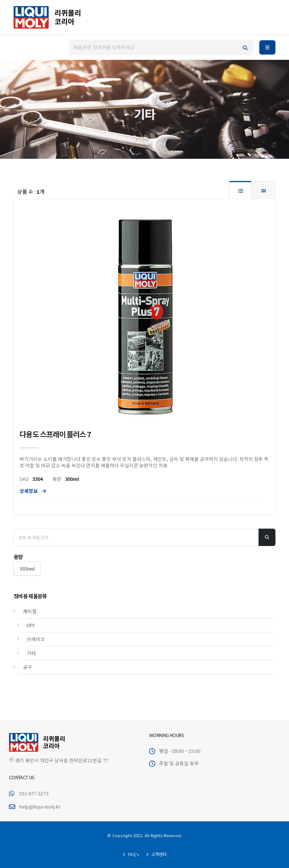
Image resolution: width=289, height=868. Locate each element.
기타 (31, 636)
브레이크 (36, 622)
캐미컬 (30, 594)
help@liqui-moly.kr (40, 806)
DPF (31, 608)
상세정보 (33, 492)
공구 (27, 650)
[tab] (240, 190)
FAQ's (133, 854)
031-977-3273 (34, 793)
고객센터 (158, 854)
